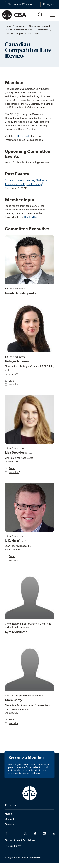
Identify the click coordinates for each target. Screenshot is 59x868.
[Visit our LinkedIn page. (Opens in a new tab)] (19, 832)
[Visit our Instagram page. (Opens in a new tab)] (48, 832)
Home (8, 26)
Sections (20, 26)
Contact (9, 819)
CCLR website (23, 136)
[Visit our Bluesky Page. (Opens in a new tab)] (38, 832)
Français (49, 4)
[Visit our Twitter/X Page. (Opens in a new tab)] (29, 832)
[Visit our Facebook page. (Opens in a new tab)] (10, 832)
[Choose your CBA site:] (23, 4)
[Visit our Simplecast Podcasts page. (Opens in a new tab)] (56, 832)
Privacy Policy (13, 846)
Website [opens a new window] (15, 472)
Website (13, 384)
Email (12, 381)
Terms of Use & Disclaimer (20, 840)
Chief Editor (31, 217)
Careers (10, 824)
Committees (42, 30)
